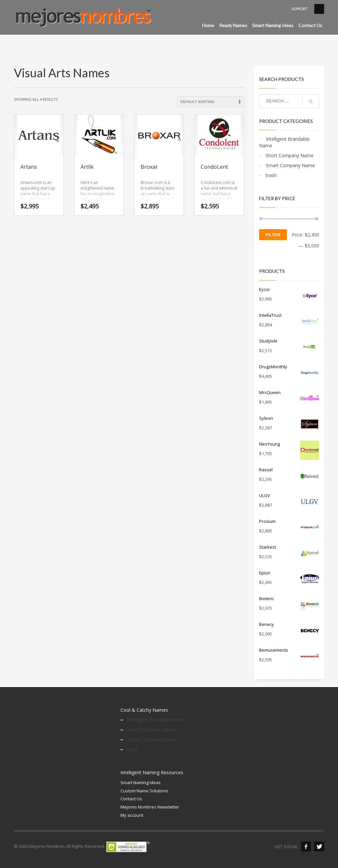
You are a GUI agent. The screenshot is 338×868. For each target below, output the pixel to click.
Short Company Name (290, 155)
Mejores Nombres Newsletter (150, 807)
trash (271, 175)
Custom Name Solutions (144, 791)
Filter (273, 235)
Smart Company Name (290, 165)
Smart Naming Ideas (141, 782)
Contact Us (131, 799)
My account (132, 815)
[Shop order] (211, 102)
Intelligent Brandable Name (284, 142)
